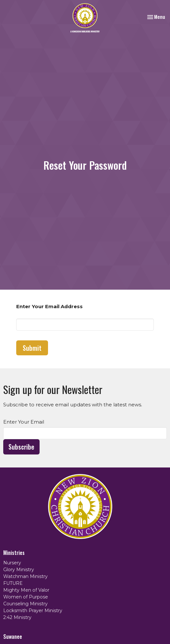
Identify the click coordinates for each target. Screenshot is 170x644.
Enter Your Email (24, 422)
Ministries (14, 553)
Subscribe (21, 447)
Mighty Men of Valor (26, 590)
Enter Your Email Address (49, 306)
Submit (32, 348)
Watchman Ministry (25, 576)
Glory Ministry (19, 570)
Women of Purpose (26, 597)
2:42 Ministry (17, 617)
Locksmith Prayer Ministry (33, 611)
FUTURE (13, 583)
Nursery (12, 563)
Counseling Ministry (25, 604)
